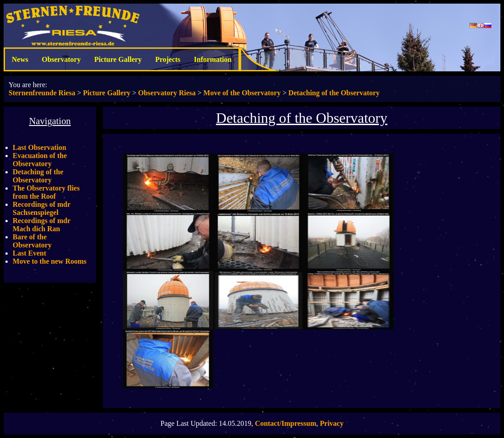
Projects (168, 59)
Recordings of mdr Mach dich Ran (42, 225)
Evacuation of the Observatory (40, 160)
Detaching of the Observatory (334, 93)
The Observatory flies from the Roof (46, 192)
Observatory (61, 59)
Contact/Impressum (286, 423)
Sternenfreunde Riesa (42, 93)
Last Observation (40, 147)
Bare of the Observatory (32, 241)
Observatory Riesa (167, 93)
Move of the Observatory (242, 93)
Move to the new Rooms (50, 261)
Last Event (29, 253)
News (20, 59)
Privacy (331, 423)
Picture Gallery (118, 59)
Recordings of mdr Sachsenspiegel (42, 208)
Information (213, 59)
